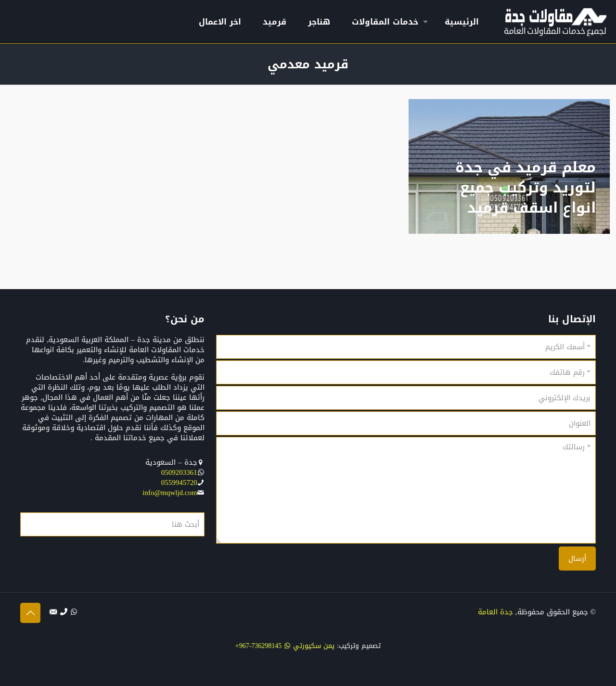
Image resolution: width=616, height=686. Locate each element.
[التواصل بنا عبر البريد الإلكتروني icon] (54, 612)
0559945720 (179, 483)
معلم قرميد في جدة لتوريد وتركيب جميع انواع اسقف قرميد (526, 188)
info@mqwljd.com (170, 493)
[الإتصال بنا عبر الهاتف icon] (64, 612)
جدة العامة (495, 612)
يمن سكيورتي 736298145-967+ (285, 646)
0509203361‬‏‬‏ (179, 472)
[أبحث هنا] (112, 524)
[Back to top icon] (30, 613)
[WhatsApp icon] (74, 612)
